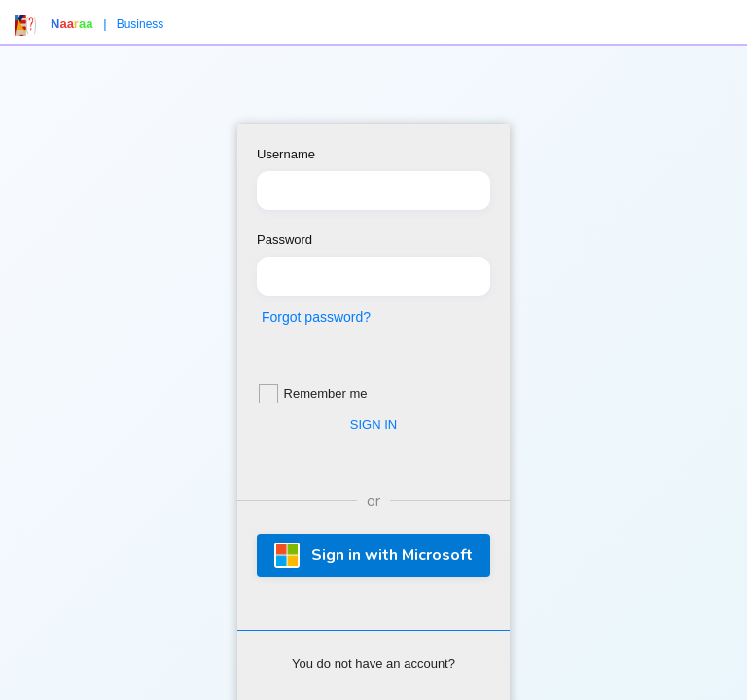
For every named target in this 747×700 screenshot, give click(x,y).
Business (141, 24)
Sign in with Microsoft (373, 555)
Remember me (313, 394)
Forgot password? (316, 317)
